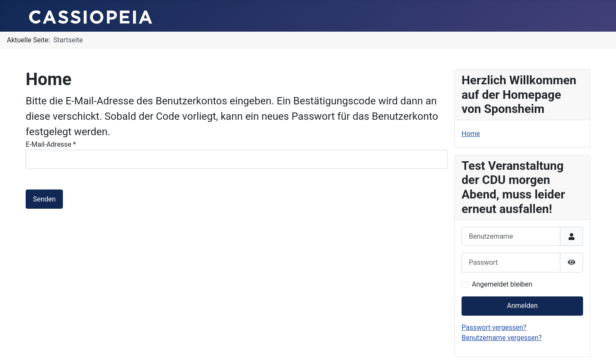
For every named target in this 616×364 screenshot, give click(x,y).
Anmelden (522, 306)
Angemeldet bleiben (502, 284)
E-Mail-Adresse (51, 144)
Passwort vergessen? (494, 327)
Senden (44, 199)
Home (471, 134)
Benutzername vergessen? (502, 338)
